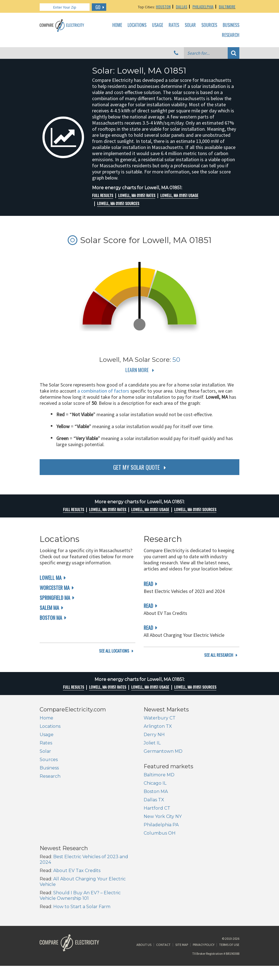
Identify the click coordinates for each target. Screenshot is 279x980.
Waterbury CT (160, 725)
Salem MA (49, 608)
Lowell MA (51, 578)
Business (231, 25)
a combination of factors (103, 391)
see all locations (114, 662)
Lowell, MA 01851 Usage (179, 195)
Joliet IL (152, 750)
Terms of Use (229, 908)
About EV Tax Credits (181, 823)
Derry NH (154, 741)
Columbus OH (56, 867)
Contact (163, 908)
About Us (144, 908)
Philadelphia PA (57, 859)
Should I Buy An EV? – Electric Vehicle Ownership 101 (184, 848)
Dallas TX (50, 834)
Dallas (182, 7)
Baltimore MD (55, 809)
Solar (190, 25)
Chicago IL (51, 817)
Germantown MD (163, 758)
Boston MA (51, 618)
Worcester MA (55, 588)
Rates (174, 25)
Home (117, 25)
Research (231, 35)
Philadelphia (203, 7)
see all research (219, 662)
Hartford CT (53, 842)
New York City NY (59, 851)
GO (98, 7)
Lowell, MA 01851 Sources (118, 203)
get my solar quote (136, 467)
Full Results (103, 195)
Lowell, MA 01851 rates (137, 195)
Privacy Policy (204, 908)
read (148, 584)
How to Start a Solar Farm (186, 859)
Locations (137, 25)
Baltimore (227, 7)
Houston (163, 7)
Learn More (137, 370)
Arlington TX (158, 733)
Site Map (182, 908)
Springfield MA (55, 598)
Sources (209, 25)
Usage (158, 25)
